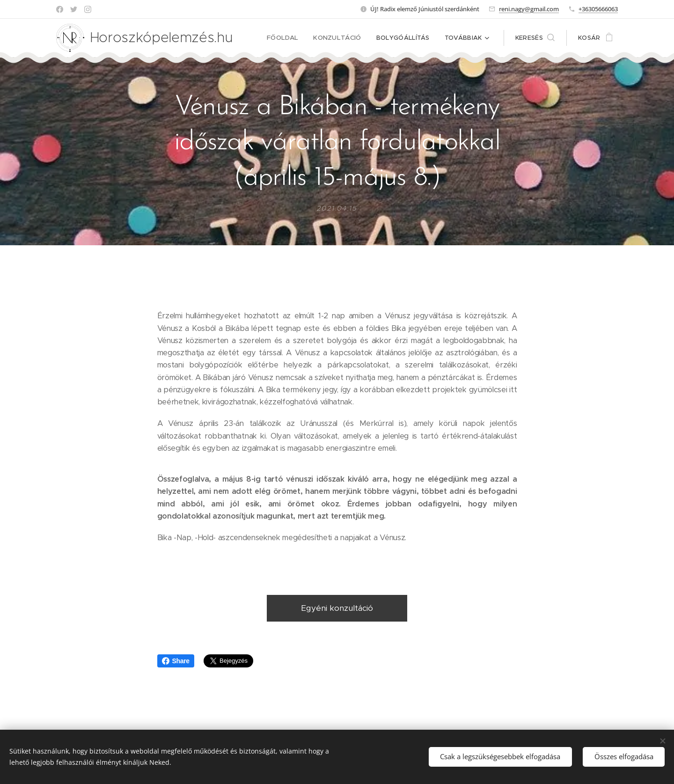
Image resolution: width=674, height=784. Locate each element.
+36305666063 (598, 9)
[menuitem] (288, 38)
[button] (535, 38)
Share (176, 661)
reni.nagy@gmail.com (529, 9)
